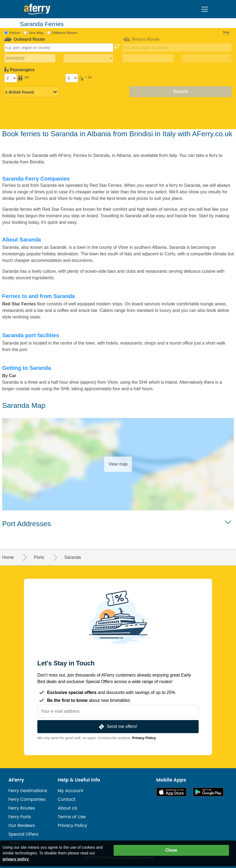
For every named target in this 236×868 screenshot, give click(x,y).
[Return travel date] (148, 58)
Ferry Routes (22, 808)
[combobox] (59, 48)
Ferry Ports (20, 817)
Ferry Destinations (28, 791)
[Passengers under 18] (72, 78)
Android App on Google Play (208, 792)
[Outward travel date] (30, 58)
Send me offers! (117, 727)
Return (15, 33)
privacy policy (16, 859)
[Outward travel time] (88, 58)
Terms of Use (72, 817)
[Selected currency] (32, 92)
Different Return (65, 33)
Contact (67, 799)
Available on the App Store (171, 792)
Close (171, 850)
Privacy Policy (144, 738)
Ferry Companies (27, 799)
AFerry (16, 780)
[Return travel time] (207, 58)
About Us (67, 808)
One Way (36, 33)
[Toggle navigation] (205, 9)
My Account (71, 791)
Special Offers (23, 834)
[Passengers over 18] (11, 78)
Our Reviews (22, 825)
